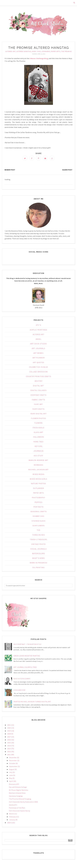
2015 (9, 743)
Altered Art (11, 51)
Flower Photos (38, 419)
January (12, 820)
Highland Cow (19, 691)
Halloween (38, 437)
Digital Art (38, 386)
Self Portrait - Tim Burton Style (27, 645)
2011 (9, 755)
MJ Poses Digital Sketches (19, 791)
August (12, 770)
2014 (9, 746)
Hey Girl (39, 447)
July (11, 773)
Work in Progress (38, 563)
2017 (9, 737)
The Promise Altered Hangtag (20, 799)
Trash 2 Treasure (38, 540)
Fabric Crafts (38, 400)
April (11, 782)
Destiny (39, 382)
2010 (9, 823)
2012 (9, 752)
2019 (9, 731)
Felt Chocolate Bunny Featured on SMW (23, 802)
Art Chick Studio (38, 344)
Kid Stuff (38, 456)
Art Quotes (38, 363)
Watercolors (38, 554)
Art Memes (38, 354)
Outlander (38, 489)
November (13, 761)
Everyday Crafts (38, 396)
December (13, 758)
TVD (38, 531)
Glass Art (38, 433)
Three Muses (38, 535)
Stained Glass (38, 521)
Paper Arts (56, 51)
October (12, 764)
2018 (9, 734)
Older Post (67, 170)
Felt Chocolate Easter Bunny (20, 811)
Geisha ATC (13, 805)
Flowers (38, 423)
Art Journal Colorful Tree (25, 668)
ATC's (39, 326)
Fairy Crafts (38, 410)
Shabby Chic (38, 517)
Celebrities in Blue (38, 368)
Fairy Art (38, 405)
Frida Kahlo (38, 428)
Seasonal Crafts (39, 512)
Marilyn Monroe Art (38, 461)
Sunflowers (39, 526)
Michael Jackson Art (38, 470)
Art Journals (38, 349)
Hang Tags (36, 51)
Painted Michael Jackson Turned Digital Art (32, 702)
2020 (9, 728)
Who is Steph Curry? (22, 679)
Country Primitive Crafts (39, 377)
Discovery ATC (14, 785)
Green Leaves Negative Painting (27, 656)
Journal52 (38, 451)
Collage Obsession (38, 372)
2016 (9, 740)
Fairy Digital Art (39, 414)
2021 (9, 725)
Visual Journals (39, 549)
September (13, 767)
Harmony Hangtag (16, 796)
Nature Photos (38, 484)
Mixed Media (38, 475)
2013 (9, 749)
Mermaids (38, 465)
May (11, 779)
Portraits (38, 507)
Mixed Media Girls (38, 479)
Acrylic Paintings (38, 330)
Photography (38, 498)
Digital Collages (38, 391)
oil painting (38, 568)
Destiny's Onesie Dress (17, 793)
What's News (38, 559)
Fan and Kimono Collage (18, 788)
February (13, 817)
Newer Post (10, 170)
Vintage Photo (38, 545)
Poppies (39, 503)
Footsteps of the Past (17, 808)
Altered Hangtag (24, 51)
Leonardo (46, 51)
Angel (39, 340)
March (12, 814)
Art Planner (39, 358)
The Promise (66, 51)
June (11, 776)
